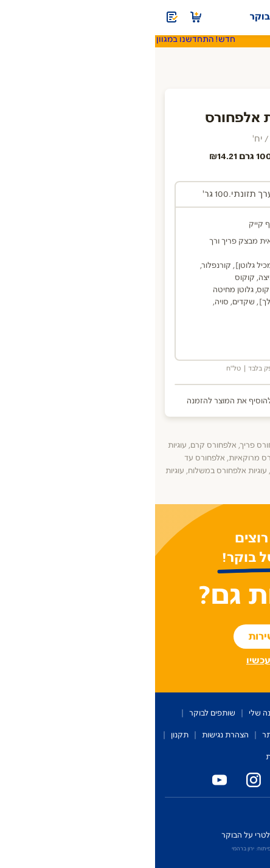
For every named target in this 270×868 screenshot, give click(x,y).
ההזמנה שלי (114, 713)
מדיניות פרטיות (135, 757)
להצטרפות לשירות (135, 637)
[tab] (187, 195)
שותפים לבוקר (57, 713)
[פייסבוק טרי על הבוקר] (130, 780)
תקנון (25, 735)
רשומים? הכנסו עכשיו (135, 661)
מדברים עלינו (237, 735)
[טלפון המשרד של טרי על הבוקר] (198, 780)
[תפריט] (253, 17)
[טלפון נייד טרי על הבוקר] (164, 780)
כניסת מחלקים (239, 812)
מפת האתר (126, 735)
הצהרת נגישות (70, 735)
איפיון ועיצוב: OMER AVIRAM (162, 849)
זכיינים (195, 812)
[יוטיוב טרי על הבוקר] (62, 780)
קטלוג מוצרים (169, 713)
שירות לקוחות (180, 735)
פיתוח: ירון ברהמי (96, 849)
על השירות (223, 713)
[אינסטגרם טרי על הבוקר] (96, 780)
